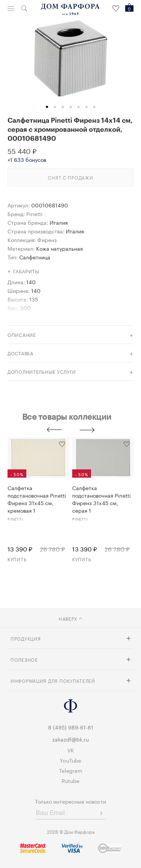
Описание (22, 334)
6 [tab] (86, 107)
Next (87, 430)
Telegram (71, 770)
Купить (17, 559)
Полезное (24, 659)
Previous (54, 430)
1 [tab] (47, 107)
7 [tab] (94, 107)
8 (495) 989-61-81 (71, 727)
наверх (70, 618)
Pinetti (34, 213)
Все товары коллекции (67, 416)
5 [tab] (79, 107)
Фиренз (47, 239)
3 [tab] (63, 107)
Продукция (26, 638)
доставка (20, 353)
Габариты (26, 272)
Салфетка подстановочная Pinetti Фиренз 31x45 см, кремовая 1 (37, 499)
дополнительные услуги (42, 371)
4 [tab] (71, 107)
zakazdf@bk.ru (70, 739)
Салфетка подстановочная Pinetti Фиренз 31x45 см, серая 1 (102, 499)
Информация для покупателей (53, 680)
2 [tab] (55, 107)
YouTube (70, 760)
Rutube (70, 780)
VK (71, 750)
